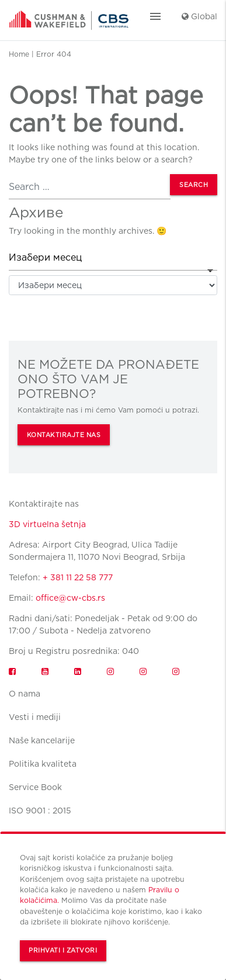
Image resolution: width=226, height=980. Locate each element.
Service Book (35, 787)
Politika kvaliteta (43, 764)
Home (19, 54)
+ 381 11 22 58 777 (78, 577)
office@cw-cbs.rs (70, 598)
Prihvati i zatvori (63, 950)
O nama (25, 694)
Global (199, 16)
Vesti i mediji (35, 717)
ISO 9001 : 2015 (40, 811)
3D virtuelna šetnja (47, 524)
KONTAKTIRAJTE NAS (64, 435)
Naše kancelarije (42, 740)
